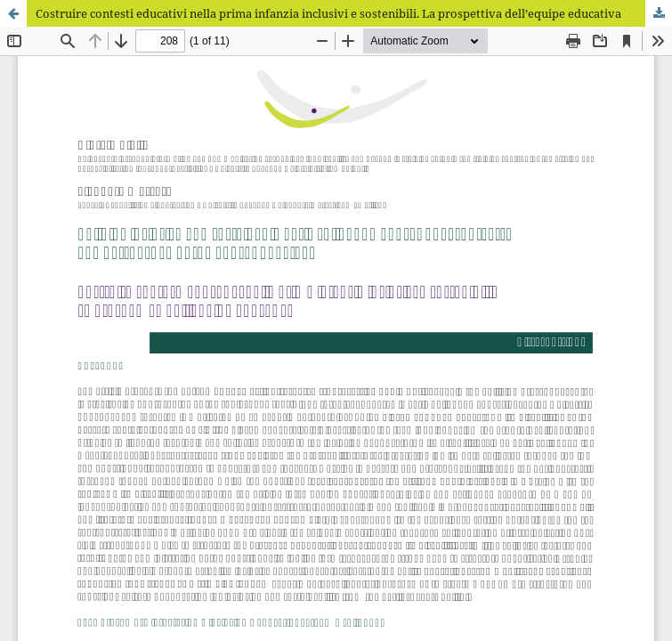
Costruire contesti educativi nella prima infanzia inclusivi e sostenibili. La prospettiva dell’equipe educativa (328, 13)
